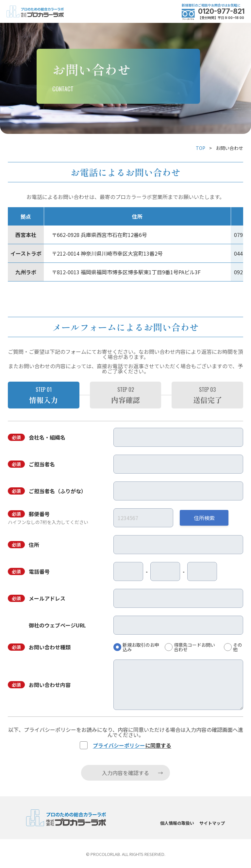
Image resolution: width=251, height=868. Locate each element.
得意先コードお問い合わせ (194, 647)
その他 (238, 647)
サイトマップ (212, 823)
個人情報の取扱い (177, 823)
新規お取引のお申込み (141, 647)
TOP (201, 148)
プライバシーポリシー (119, 745)
